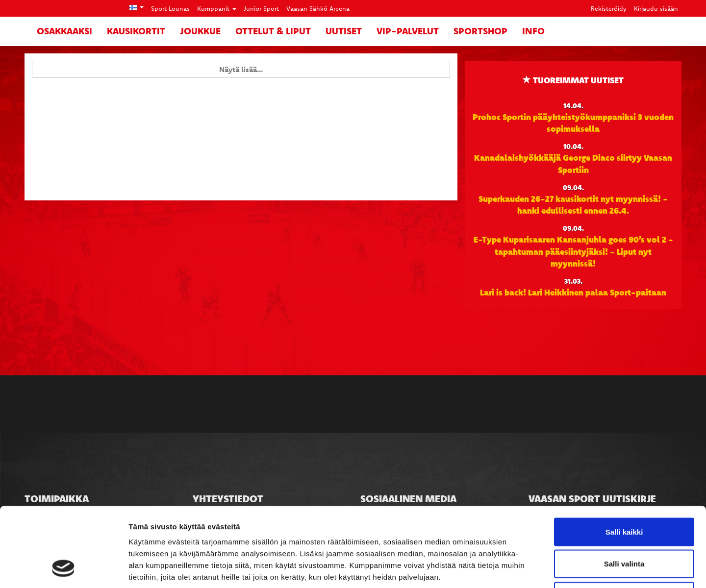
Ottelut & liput (273, 31)
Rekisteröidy (609, 8)
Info (533, 31)
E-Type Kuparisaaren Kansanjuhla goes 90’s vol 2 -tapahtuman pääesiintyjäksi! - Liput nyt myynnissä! (573, 251)
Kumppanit (217, 8)
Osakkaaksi (64, 31)
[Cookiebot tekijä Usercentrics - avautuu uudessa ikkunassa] (63, 569)
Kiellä (624, 524)
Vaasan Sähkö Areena (318, 8)
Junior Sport (261, 8)
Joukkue (200, 31)
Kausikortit (136, 31)
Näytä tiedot (524, 569)
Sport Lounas (170, 8)
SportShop (480, 31)
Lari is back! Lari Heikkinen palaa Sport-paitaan (573, 292)
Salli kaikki (624, 459)
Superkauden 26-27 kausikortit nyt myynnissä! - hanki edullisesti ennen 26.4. (573, 204)
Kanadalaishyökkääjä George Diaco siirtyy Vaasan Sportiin (573, 163)
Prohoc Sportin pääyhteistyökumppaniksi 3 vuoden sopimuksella (573, 122)
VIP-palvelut (408, 31)
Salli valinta (624, 492)
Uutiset (344, 31)
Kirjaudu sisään (656, 8)
